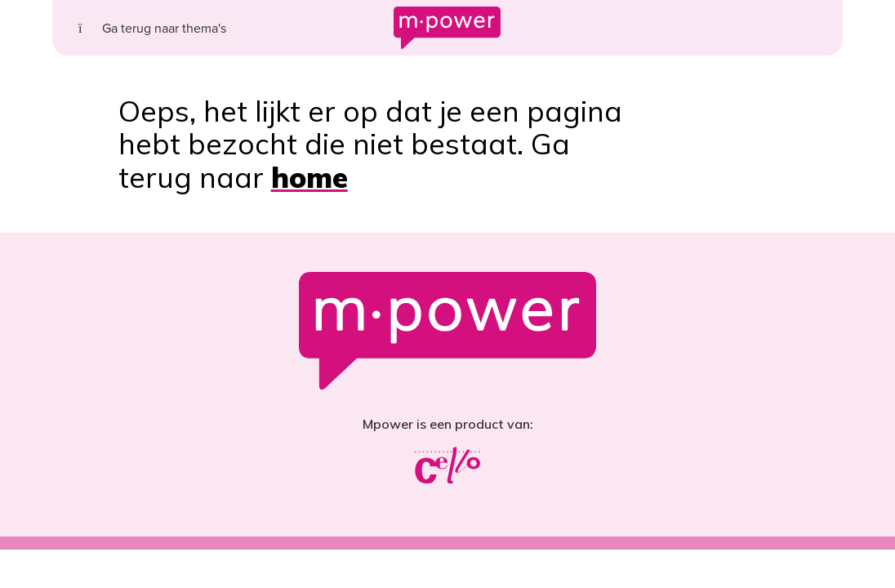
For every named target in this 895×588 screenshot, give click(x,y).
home (309, 177)
